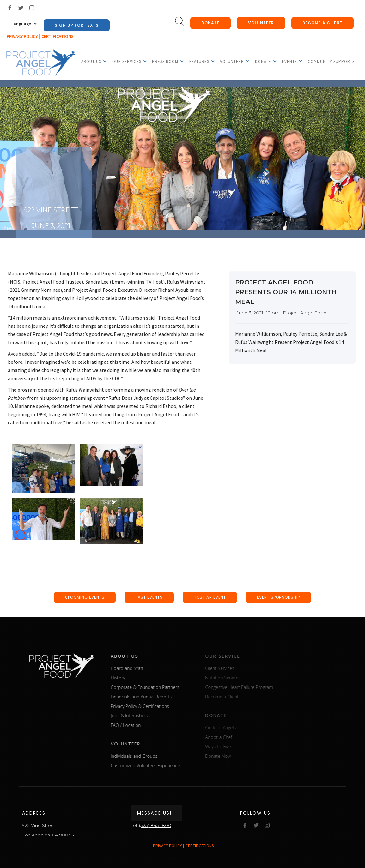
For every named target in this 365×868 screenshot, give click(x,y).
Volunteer (261, 23)
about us (137, 656)
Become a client (322, 23)
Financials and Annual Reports (154, 697)
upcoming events (85, 597)
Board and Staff (139, 668)
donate (210, 23)
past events (149, 597)
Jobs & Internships (142, 716)
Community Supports (331, 61)
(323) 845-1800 (155, 825)
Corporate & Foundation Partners (158, 687)
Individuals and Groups (147, 756)
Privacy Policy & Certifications (152, 706)
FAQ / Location (138, 725)
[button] (24, 24)
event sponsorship (278, 597)
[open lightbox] (44, 468)
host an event (210, 597)
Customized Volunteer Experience (158, 766)
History (130, 678)
